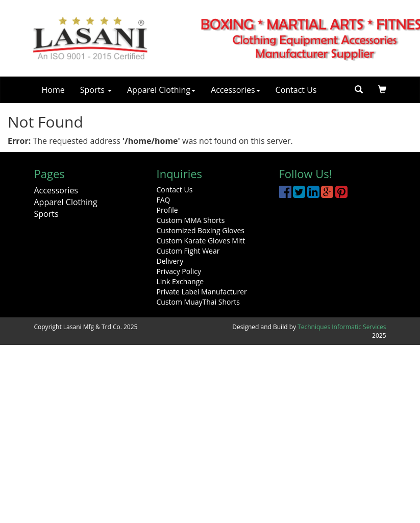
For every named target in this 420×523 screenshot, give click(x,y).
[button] (382, 90)
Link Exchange (180, 281)
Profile (167, 210)
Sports (96, 90)
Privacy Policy (179, 271)
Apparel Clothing (161, 90)
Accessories (236, 90)
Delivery (170, 261)
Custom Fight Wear (188, 251)
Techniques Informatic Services (342, 327)
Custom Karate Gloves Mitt (201, 241)
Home (53, 90)
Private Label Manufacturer (202, 292)
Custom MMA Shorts (191, 220)
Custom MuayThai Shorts (198, 302)
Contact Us (296, 90)
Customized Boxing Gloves (201, 230)
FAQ (164, 200)
